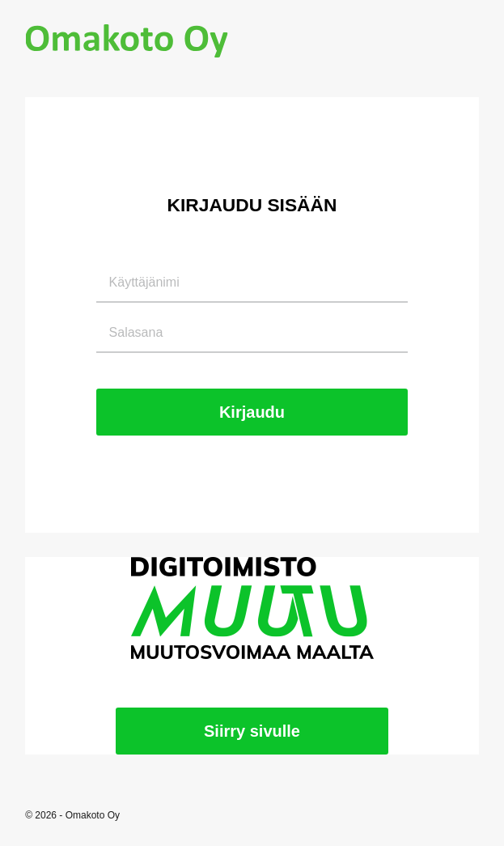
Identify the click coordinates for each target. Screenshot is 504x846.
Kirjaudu (252, 412)
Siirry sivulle (252, 731)
